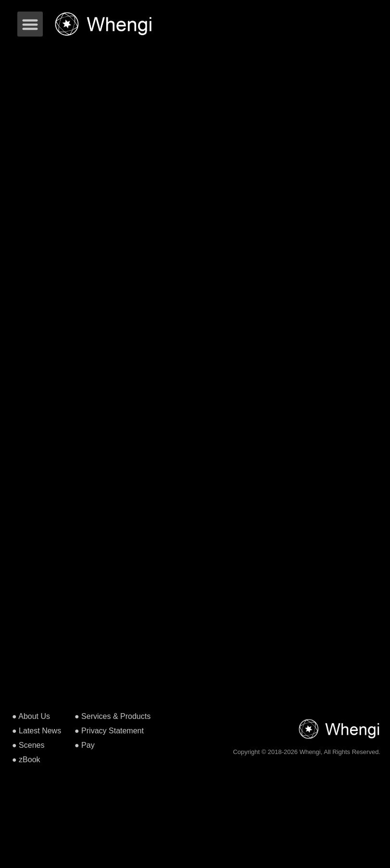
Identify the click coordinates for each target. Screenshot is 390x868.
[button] (30, 24)
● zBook (26, 760)
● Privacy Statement (109, 731)
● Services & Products (113, 716)
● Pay (85, 745)
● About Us (31, 716)
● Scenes (28, 745)
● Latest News (37, 731)
